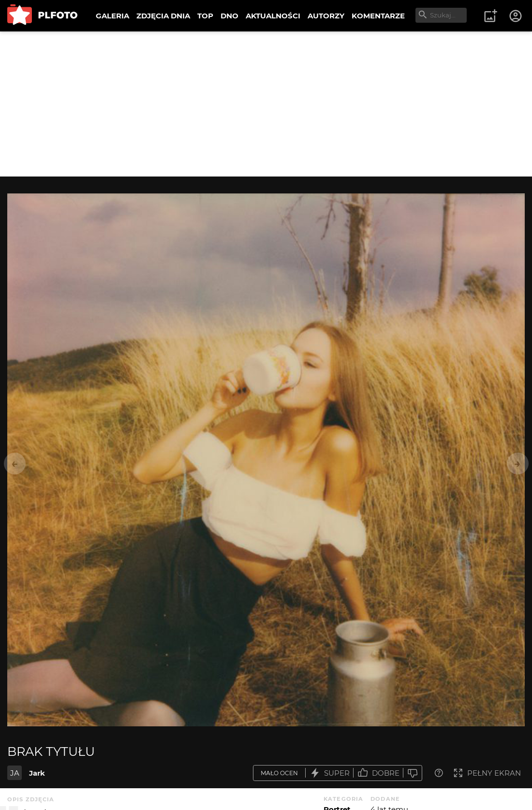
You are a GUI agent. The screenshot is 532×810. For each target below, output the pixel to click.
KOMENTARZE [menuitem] (378, 16)
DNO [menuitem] (229, 16)
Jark (37, 773)
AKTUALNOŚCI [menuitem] (273, 16)
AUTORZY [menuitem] (326, 16)
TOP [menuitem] (205, 16)
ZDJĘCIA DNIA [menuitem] (163, 16)
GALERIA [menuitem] (112, 16)
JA (15, 773)
